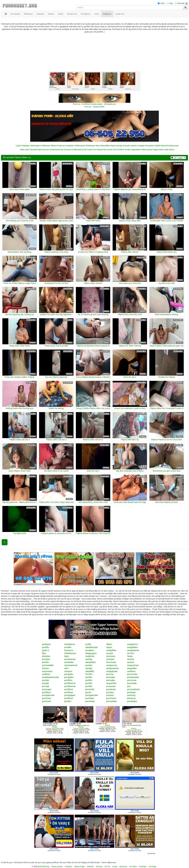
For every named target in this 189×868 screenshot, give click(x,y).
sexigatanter (112, 671)
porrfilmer (69, 689)
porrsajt (45, 686)
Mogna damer (159, 150)
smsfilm (68, 647)
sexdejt (45, 683)
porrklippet (132, 701)
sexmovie (111, 656)
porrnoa (110, 674)
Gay (171, 3)
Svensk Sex (111, 150)
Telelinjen (26, 146)
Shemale (181, 3)
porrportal (111, 686)
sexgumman (133, 665)
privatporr (90, 650)
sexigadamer (133, 650)
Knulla (128, 150)
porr (129, 686)
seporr (109, 647)
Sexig (130, 656)
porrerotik (90, 689)
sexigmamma (112, 668)
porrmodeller (48, 665)
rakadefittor (91, 662)
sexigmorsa (112, 665)
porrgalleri (69, 677)
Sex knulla (111, 662)
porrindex (90, 698)
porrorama (111, 698)
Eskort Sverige (116, 146)
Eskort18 (164, 146)
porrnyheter (112, 701)
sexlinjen (110, 659)
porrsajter (111, 677)
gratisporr (46, 644)
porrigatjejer (70, 695)
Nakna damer (147, 150)
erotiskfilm (69, 662)
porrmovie (132, 680)
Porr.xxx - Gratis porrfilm (95, 107)
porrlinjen (131, 692)
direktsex (46, 656)
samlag (89, 659)
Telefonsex (46, 146)
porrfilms (68, 680)
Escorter (67, 150)
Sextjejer (141, 146)
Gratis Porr (92, 150)
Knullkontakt (76, 150)
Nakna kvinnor (43, 150)
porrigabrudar (48, 695)
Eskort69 (33, 150)
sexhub (130, 659)
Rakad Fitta (101, 150)
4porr (67, 656)
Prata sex (61, 146)
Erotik (84, 150)
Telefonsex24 (80, 146)
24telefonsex (70, 653)
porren (88, 692)
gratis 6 (45, 650)
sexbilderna (70, 644)
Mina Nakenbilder (103, 146)
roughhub (90, 656)
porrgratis (69, 674)
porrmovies (132, 674)
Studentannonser (57, 150)
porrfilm (45, 647)
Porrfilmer (121, 150)
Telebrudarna (36, 146)
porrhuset (46, 698)
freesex (45, 668)
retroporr (68, 671)
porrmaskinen (133, 689)
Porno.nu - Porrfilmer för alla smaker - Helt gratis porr (94, 104)
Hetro (163, 3)
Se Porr (131, 653)
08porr (109, 644)
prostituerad (70, 659)
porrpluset (111, 689)
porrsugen (47, 689)
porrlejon (46, 659)
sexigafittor (111, 650)
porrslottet (90, 701)
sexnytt (110, 653)
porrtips (89, 665)
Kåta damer (169, 150)
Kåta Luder (25, 150)
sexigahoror (133, 644)
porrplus (110, 692)
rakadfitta (90, 671)
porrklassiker (133, 677)
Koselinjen (70, 146)
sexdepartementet (50, 677)
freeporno (69, 650)
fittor (44, 653)
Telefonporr (91, 146)
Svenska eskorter (130, 146)
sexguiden (132, 668)
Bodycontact (174, 146)
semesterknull (71, 665)
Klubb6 (157, 146)
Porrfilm (89, 674)
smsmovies (47, 671)
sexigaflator (132, 647)
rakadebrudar (92, 647)
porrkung (131, 695)
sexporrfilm (111, 683)
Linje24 (19, 146)
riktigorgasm (91, 653)
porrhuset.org (44, 866)
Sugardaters (136, 150)
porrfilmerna (70, 683)
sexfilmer (131, 671)
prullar (88, 644)
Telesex (54, 146)
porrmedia (132, 683)
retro (66, 668)
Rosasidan (150, 146)
